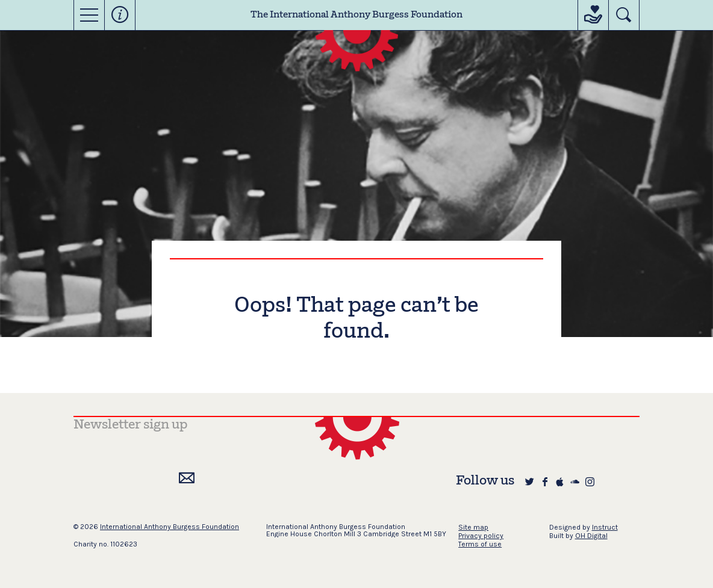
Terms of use (480, 544)
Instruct (605, 527)
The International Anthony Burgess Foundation (356, 15)
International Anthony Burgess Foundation (170, 527)
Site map (473, 527)
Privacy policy (481, 536)
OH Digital (591, 536)
